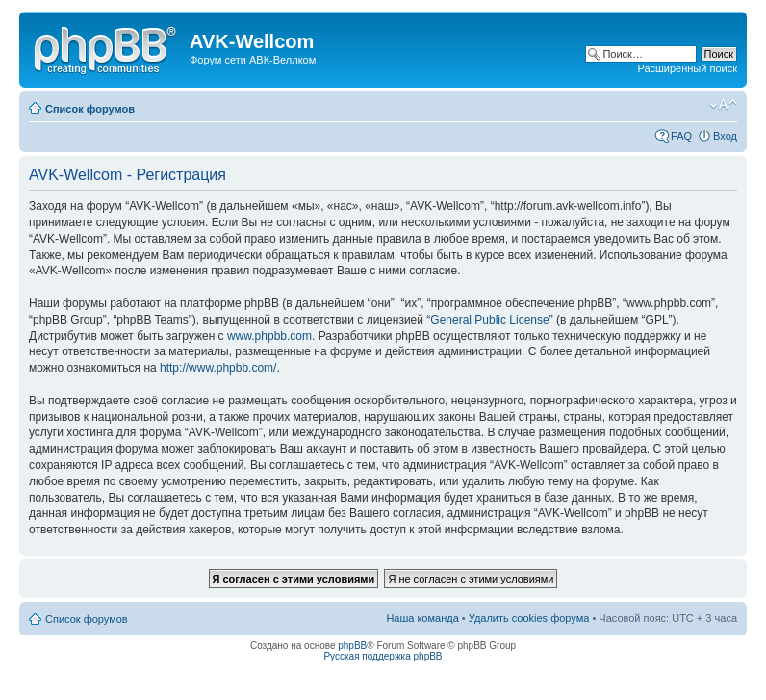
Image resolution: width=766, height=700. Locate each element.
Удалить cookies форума (529, 618)
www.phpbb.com (269, 336)
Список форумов (90, 109)
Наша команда (422, 618)
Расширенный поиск (687, 68)
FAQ (681, 136)
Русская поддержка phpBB (383, 656)
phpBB (352, 646)
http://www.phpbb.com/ (218, 368)
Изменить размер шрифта (723, 105)
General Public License (489, 320)
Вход (725, 136)
